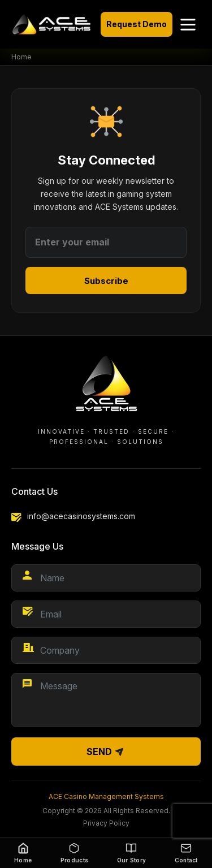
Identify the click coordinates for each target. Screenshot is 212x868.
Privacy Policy (106, 823)
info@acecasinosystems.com (81, 516)
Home (21, 57)
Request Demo (137, 24)
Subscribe (106, 281)
